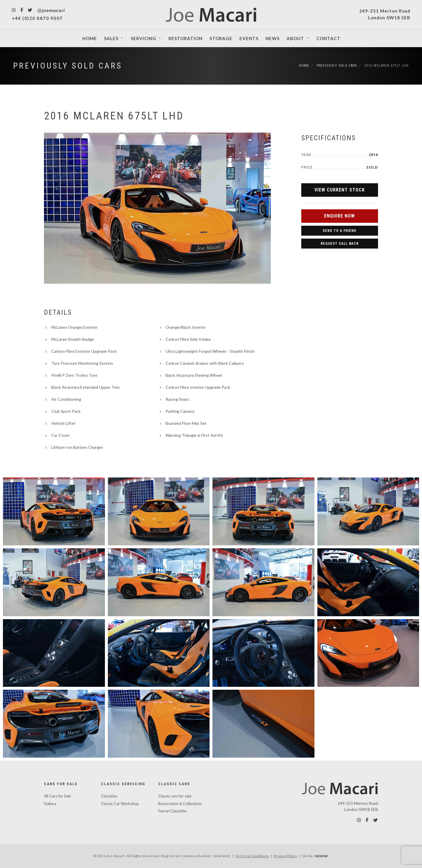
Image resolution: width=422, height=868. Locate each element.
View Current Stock (340, 190)
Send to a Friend (340, 231)
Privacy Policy (285, 856)
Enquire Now (340, 216)
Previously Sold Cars (68, 66)
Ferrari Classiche (172, 811)
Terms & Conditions (252, 856)
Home (304, 66)
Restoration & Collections (180, 804)
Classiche (109, 796)
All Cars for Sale (57, 796)
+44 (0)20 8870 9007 (37, 18)
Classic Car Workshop (120, 804)
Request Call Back (340, 244)
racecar (321, 856)
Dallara (50, 804)
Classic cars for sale (175, 796)
